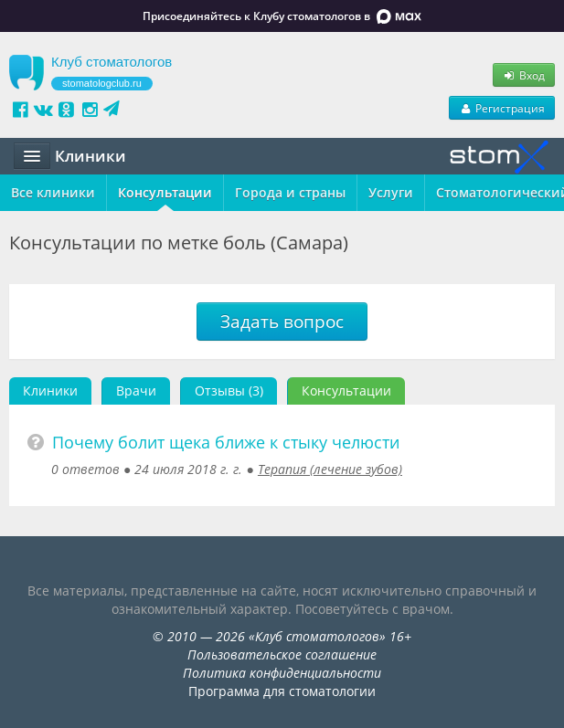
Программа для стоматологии (282, 691)
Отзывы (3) (229, 390)
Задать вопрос (282, 322)
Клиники (50, 390)
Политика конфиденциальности (282, 673)
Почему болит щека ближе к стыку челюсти (226, 442)
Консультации (165, 192)
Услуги (391, 192)
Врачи (136, 390)
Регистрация (502, 108)
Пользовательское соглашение (282, 654)
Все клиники (53, 192)
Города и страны (290, 192)
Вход (524, 75)
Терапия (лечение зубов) (330, 469)
